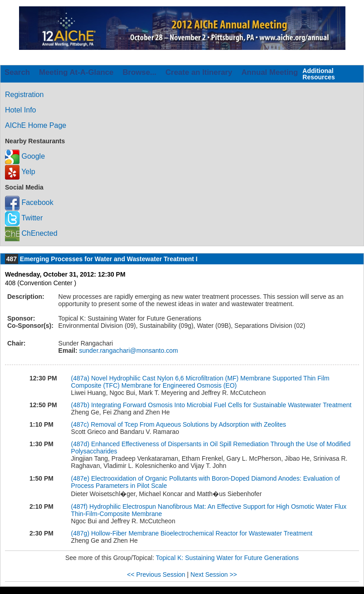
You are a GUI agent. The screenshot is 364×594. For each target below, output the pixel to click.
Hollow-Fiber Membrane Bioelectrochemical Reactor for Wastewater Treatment (202, 533)
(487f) (80, 506)
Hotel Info (20, 110)
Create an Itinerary (199, 72)
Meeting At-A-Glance (76, 72)
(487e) (81, 478)
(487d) (81, 444)
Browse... (139, 72)
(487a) (81, 378)
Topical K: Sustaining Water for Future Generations (227, 558)
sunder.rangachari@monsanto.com (128, 351)
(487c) (81, 424)
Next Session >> (214, 575)
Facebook (29, 202)
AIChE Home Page (36, 125)
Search (17, 72)
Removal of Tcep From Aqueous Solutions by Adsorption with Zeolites (188, 424)
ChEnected (31, 233)
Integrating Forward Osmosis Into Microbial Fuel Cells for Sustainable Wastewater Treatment (221, 405)
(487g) (81, 533)
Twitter (24, 218)
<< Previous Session (156, 575)
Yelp (20, 172)
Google (25, 156)
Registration (24, 95)
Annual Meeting (269, 72)
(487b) (81, 405)
